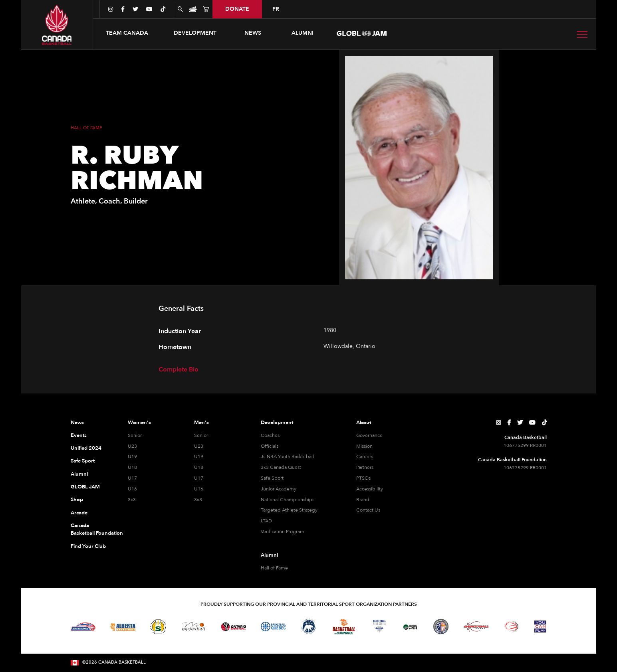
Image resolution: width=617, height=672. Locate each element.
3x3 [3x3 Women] (132, 500)
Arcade (79, 513)
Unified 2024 (86, 448)
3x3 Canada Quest (281, 467)
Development (277, 423)
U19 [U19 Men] (199, 457)
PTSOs (363, 478)
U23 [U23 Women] (132, 446)
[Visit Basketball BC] (83, 627)
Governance (369, 435)
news (253, 33)
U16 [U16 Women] (132, 489)
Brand (363, 500)
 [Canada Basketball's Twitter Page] (520, 423)
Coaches (270, 435)
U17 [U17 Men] (199, 478)
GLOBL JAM (85, 487)
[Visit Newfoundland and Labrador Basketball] (441, 627)
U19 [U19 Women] (132, 457)
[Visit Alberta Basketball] (123, 627)
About (364, 423)
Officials (270, 446)
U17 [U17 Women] (132, 478)
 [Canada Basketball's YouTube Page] (532, 423)
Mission (364, 446)
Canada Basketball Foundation (90, 530)
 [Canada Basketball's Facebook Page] (509, 423)
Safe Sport (83, 461)
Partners (365, 467)
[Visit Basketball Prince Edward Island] (410, 627)
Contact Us (368, 510)
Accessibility (370, 489)
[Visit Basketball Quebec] (273, 627)
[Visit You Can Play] (540, 627)
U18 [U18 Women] (132, 467)
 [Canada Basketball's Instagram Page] (498, 423)
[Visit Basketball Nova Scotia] (379, 627)
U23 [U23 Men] (199, 446)
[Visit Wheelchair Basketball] (512, 627)
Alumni (79, 474)
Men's (201, 423)
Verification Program (283, 532)
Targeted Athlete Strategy (289, 510)
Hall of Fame (274, 568)
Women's (139, 423)
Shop (77, 500)
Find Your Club (88, 546)
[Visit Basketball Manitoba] (193, 627)
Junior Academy (279, 489)
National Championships (288, 500)
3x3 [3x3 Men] (198, 500)
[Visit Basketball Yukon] (476, 627)
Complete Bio (179, 370)
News (77, 423)
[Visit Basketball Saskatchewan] (158, 627)
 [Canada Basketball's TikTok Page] (544, 423)
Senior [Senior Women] (135, 435)
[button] (127, 33)
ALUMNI (303, 33)
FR (276, 9)
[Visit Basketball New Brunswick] (344, 627)
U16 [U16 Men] (199, 489)
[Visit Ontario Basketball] (233, 627)
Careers (365, 457)
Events (79, 435)
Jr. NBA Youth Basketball (287, 457)
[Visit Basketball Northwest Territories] (309, 627)
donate (237, 9)
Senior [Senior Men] (201, 435)
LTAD (266, 521)
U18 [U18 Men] (199, 467)
